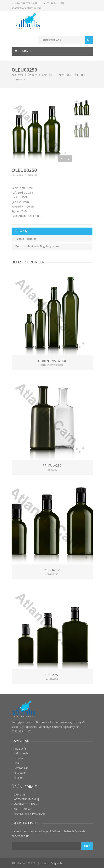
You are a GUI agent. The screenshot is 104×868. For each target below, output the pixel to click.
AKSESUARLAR (23, 809)
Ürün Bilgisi (23, 231)
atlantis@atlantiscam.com (27, 8)
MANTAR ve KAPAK (26, 804)
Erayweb (56, 863)
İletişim (18, 778)
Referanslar (21, 768)
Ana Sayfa (18, 75)
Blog (16, 763)
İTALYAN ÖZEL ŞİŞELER (70, 75)
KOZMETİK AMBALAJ (26, 799)
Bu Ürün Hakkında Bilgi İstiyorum (37, 246)
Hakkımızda (21, 753)
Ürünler (33, 75)
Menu (21, 51)
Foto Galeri (21, 773)
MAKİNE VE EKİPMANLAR (29, 814)
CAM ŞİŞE (47, 75)
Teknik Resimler (26, 239)
